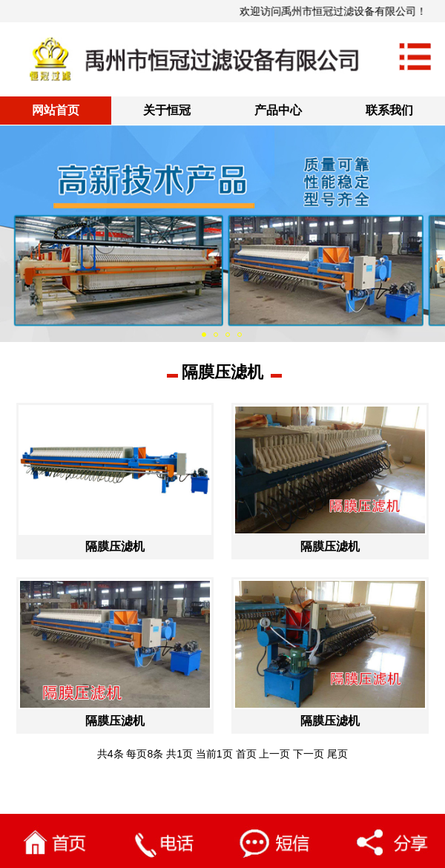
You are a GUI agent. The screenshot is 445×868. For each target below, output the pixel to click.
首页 (246, 754)
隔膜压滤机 (222, 372)
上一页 (274, 754)
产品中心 (278, 110)
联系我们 (389, 110)
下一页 (309, 754)
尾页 (337, 754)
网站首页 (56, 110)
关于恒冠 (167, 110)
